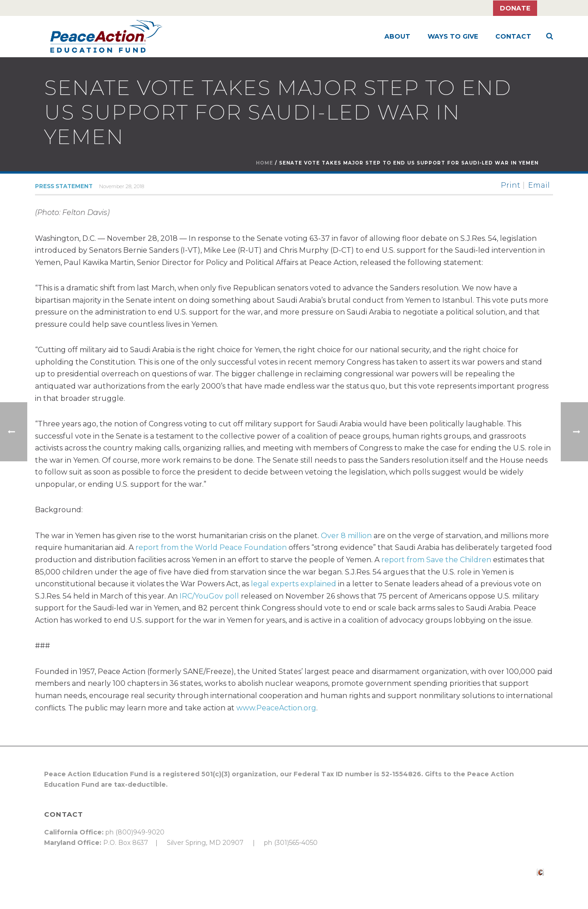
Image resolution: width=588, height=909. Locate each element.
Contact (513, 36)
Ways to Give (453, 36)
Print (511, 185)
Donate (515, 8)
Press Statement (64, 186)
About (397, 36)
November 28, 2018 (122, 186)
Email (539, 185)
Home (264, 163)
